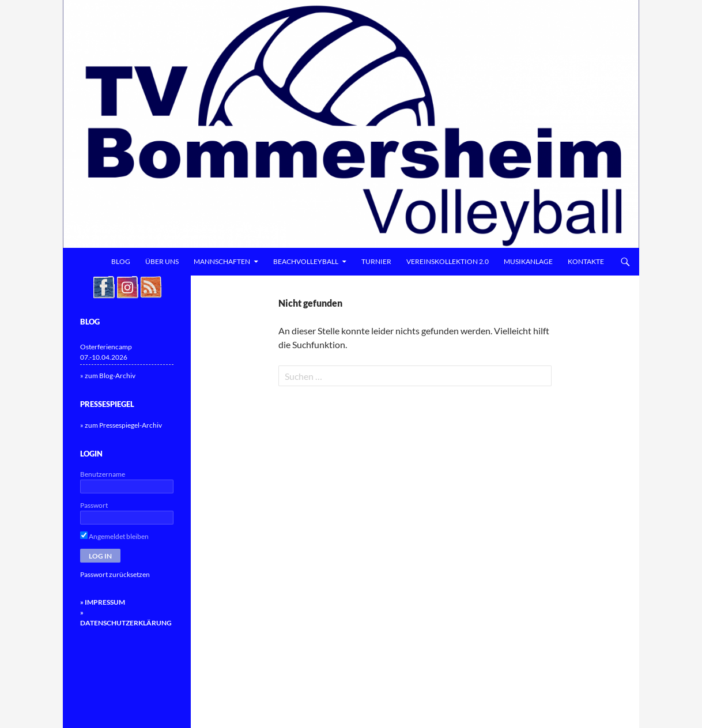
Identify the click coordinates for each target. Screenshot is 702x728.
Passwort (94, 505)
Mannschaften (222, 261)
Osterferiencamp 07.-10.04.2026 (106, 352)
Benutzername (103, 474)
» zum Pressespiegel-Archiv (121, 425)
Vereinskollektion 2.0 (448, 261)
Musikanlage (528, 261)
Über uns (162, 261)
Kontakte (586, 261)
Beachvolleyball (306, 261)
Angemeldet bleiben (114, 536)
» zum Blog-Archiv (108, 376)
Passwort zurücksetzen (115, 574)
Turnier (376, 261)
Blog (121, 261)
